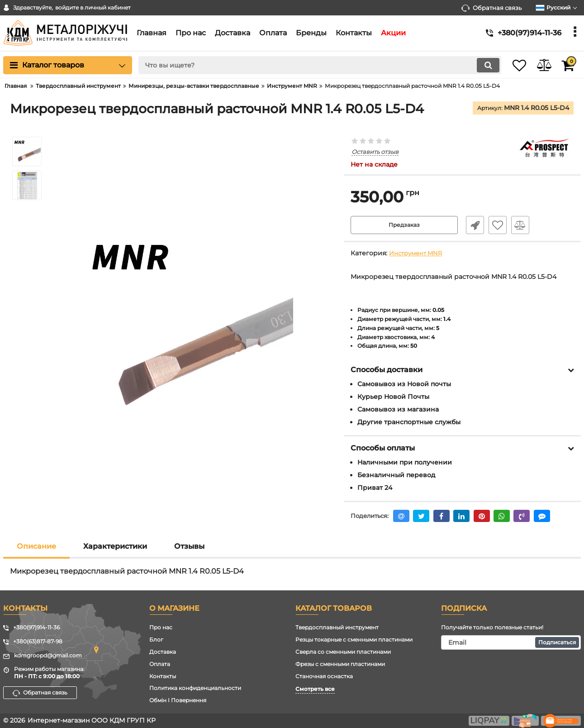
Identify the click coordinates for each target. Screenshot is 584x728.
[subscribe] (511, 643)
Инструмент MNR (418, 254)
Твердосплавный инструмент (337, 628)
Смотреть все (315, 689)
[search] (309, 65)
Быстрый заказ (471, 225)
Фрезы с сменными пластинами (340, 664)
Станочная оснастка (324, 676)
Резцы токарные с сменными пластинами (354, 640)
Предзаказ (404, 225)
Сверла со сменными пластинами (343, 652)
